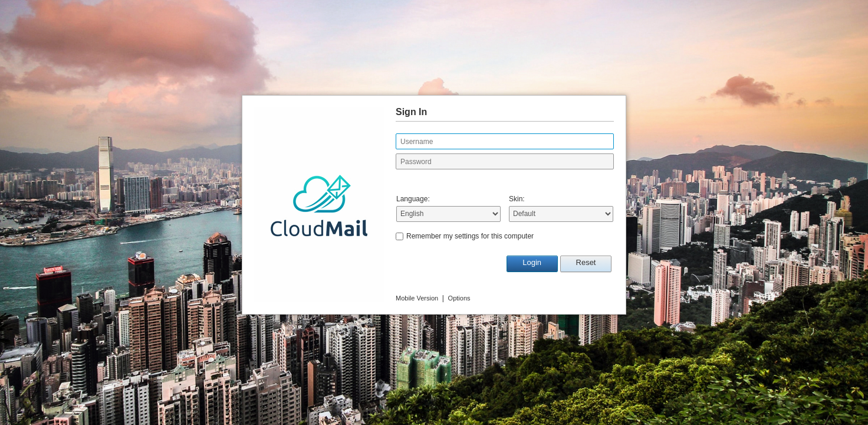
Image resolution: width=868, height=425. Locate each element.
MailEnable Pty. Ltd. (294, 322)
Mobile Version (417, 298)
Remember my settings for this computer (470, 236)
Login (532, 262)
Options (459, 298)
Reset (586, 262)
